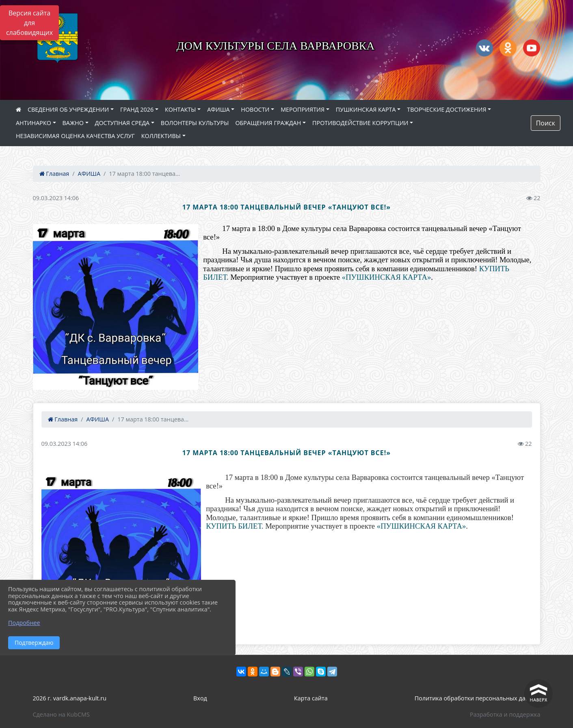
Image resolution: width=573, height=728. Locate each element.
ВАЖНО (73, 123)
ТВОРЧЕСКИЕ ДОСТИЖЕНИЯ (447, 109)
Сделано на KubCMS (61, 714)
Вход (200, 698)
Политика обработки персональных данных (478, 698)
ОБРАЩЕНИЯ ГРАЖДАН (268, 123)
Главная (54, 174)
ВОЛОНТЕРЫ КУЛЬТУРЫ (195, 123)
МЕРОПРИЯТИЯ (303, 109)
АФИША (218, 109)
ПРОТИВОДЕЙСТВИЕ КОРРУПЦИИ (360, 123)
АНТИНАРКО (34, 123)
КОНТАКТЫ (181, 109)
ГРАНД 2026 (137, 109)
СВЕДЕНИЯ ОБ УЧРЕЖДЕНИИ (68, 109)
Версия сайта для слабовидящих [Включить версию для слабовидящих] (29, 23)
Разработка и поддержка (505, 714)
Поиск (546, 123)
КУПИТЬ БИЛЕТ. (235, 526)
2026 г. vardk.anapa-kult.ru (70, 698)
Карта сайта (311, 698)
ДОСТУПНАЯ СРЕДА (122, 123)
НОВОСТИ (255, 109)
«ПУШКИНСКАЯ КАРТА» (386, 277)
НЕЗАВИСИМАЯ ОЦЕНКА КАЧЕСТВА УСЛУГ (75, 136)
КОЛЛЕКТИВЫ (161, 136)
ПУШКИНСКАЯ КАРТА (366, 109)
